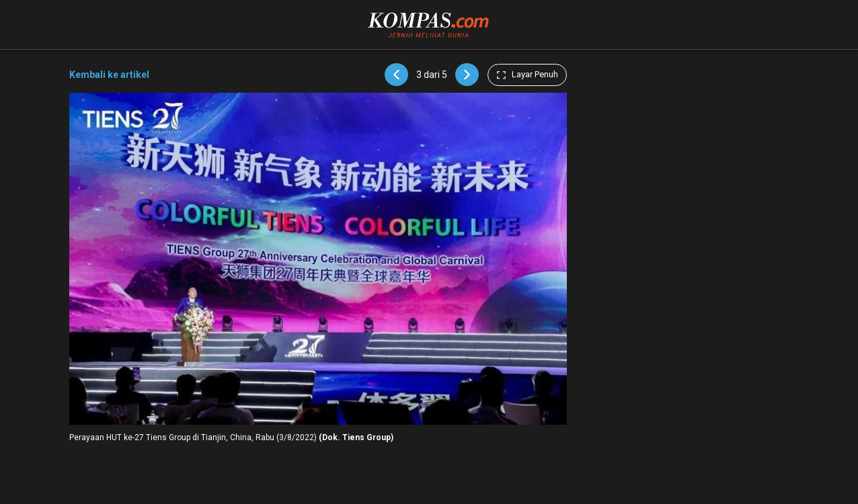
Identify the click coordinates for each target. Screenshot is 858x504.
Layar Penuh (527, 75)
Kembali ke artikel (109, 75)
